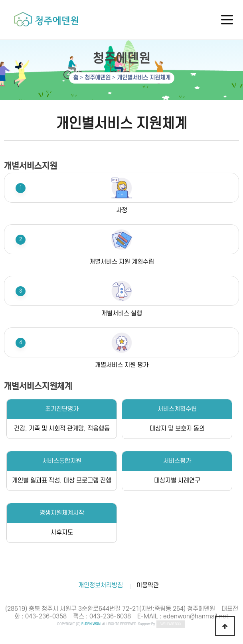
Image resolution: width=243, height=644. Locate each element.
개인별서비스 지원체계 (144, 78)
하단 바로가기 (0, 0)
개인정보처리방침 (101, 585)
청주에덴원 (98, 78)
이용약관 (148, 585)
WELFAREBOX (171, 624)
